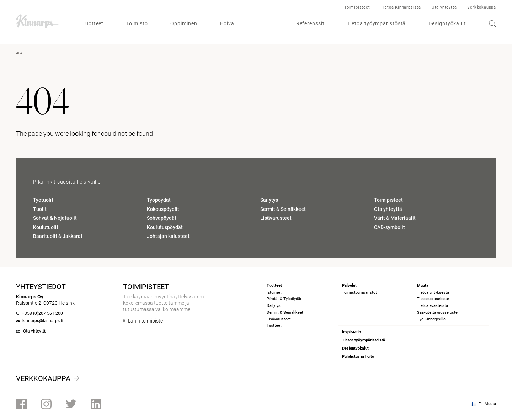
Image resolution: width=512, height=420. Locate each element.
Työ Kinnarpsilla (431, 319)
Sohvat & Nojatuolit (55, 218)
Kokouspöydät (163, 209)
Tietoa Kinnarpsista (401, 7)
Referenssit (310, 23)
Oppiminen (184, 23)
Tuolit (40, 209)
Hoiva (227, 23)
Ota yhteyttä (444, 7)
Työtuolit (43, 200)
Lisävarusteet (276, 218)
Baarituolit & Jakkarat (58, 236)
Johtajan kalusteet (168, 236)
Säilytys (269, 200)
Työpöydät (159, 200)
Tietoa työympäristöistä (364, 340)
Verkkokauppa (482, 7)
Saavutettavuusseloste (437, 312)
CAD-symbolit (390, 227)
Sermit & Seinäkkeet (283, 209)
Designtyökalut (447, 23)
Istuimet (274, 293)
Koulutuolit (46, 227)
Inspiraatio (351, 332)
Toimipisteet (357, 7)
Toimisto (137, 23)
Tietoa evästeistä (433, 306)
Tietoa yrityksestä (433, 293)
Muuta (490, 404)
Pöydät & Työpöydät (284, 299)
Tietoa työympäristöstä (377, 23)
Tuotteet (93, 23)
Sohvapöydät (162, 218)
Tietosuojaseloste (433, 299)
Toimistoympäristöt (359, 293)
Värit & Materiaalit (395, 218)
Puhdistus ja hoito (358, 357)
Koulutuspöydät (165, 227)
